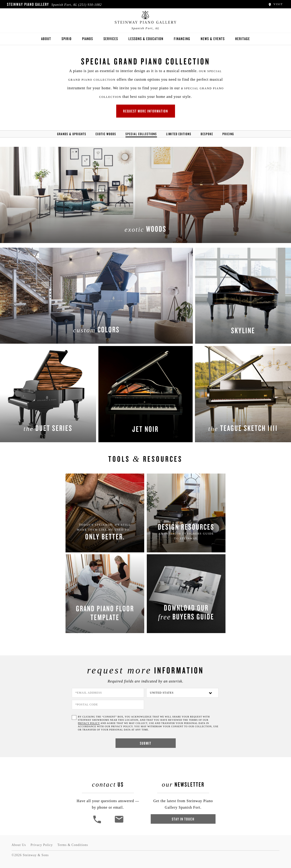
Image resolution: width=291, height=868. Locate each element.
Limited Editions (179, 134)
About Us (19, 845)
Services (111, 39)
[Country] (182, 693)
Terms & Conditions (73, 845)
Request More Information (146, 111)
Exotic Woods (106, 134)
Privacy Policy (42, 845)
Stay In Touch (183, 819)
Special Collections (141, 134)
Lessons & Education (146, 39)
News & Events (213, 39)
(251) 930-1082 (90, 5)
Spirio (67, 39)
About (46, 39)
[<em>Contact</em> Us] (119, 823)
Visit (275, 4)
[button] (98, 823)
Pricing (228, 134)
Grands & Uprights (72, 134)
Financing (182, 39)
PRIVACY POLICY (89, 723)
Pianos (88, 39)
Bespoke (207, 134)
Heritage (243, 39)
